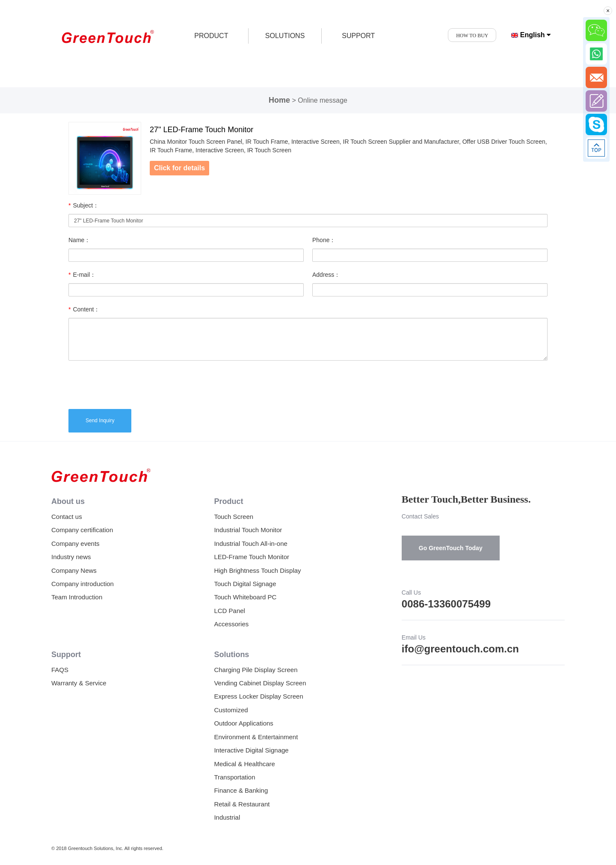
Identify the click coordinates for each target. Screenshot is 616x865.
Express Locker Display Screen (258, 696)
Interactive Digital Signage (251, 750)
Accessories (231, 624)
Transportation (234, 777)
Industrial (227, 817)
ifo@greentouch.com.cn (460, 649)
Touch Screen (234, 517)
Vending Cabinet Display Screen (260, 683)
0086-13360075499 (446, 604)
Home (279, 100)
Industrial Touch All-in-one (251, 544)
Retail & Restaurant (242, 804)
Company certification (82, 530)
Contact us (67, 517)
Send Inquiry (100, 421)
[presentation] (133, 384)
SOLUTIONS (285, 36)
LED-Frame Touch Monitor (252, 557)
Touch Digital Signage (245, 584)
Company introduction (83, 584)
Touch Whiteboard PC (245, 597)
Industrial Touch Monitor (248, 530)
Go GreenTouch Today (451, 548)
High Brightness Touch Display (257, 570)
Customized (231, 710)
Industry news (71, 557)
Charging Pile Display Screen (256, 670)
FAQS (60, 670)
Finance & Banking (241, 790)
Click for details (179, 168)
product (211, 36)
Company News (74, 570)
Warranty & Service (79, 683)
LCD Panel (230, 611)
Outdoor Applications (243, 723)
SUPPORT (358, 36)
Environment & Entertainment (256, 737)
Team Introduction (77, 597)
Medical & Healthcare (244, 764)
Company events (76, 544)
